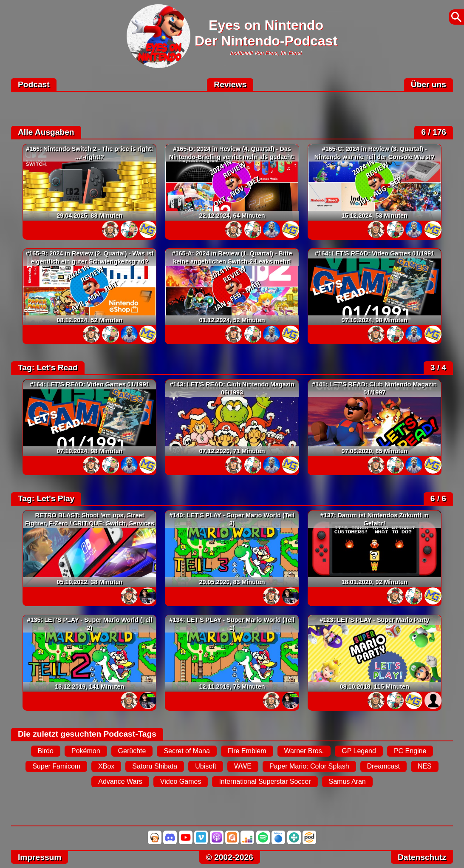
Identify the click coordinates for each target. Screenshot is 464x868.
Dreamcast (383, 766)
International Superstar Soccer (265, 781)
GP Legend (359, 751)
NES (425, 766)
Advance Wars (120, 781)
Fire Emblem (247, 751)
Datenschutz (422, 857)
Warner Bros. (304, 751)
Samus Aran (347, 781)
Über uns (429, 84)
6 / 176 (434, 132)
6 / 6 (438, 498)
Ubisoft (206, 766)
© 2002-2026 (230, 857)
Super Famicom (56, 766)
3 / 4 (438, 367)
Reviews (230, 84)
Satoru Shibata (155, 766)
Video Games (181, 781)
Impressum (40, 857)
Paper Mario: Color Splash (309, 766)
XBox (106, 766)
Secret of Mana (187, 751)
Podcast (34, 84)
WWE (243, 766)
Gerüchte (132, 751)
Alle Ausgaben (46, 132)
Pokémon (86, 751)
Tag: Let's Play (46, 498)
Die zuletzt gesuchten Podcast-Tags (87, 734)
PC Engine (410, 751)
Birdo (46, 751)
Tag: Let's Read (48, 367)
